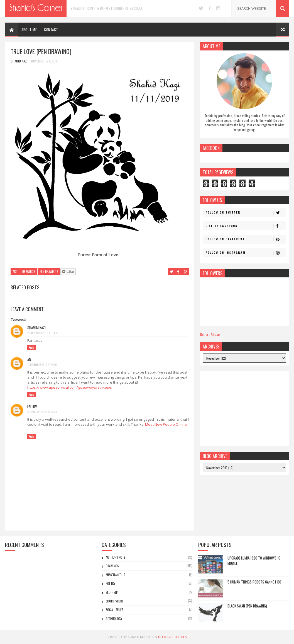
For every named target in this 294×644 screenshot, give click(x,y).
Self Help (112, 592)
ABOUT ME (29, 30)
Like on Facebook (246, 226)
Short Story (115, 601)
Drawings (29, 272)
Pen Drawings (49, 272)
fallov (32, 406)
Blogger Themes (172, 637)
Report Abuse (210, 334)
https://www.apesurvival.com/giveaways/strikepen (70, 387)
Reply (31, 348)
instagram (218, 8)
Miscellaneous (115, 575)
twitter (201, 8)
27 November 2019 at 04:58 (43, 333)
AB (29, 360)
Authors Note (116, 557)
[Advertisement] (244, 409)
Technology (114, 619)
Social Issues (114, 610)
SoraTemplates (141, 637)
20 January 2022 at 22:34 (42, 412)
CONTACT (51, 30)
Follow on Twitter (246, 212)
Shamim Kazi (36, 328)
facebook (210, 8)
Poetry (111, 584)
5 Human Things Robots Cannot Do (254, 582)
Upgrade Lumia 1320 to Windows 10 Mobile (254, 561)
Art (15, 272)
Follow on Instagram (246, 253)
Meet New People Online (166, 424)
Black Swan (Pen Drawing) (247, 606)
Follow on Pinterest (246, 239)
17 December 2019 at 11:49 (42, 365)
